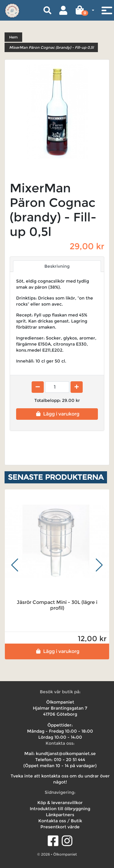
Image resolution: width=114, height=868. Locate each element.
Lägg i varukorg (57, 414)
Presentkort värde (60, 827)
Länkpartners (60, 815)
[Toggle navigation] (107, 10)
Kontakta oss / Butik (60, 821)
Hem (13, 37)
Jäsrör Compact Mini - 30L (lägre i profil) (57, 605)
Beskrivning (57, 266)
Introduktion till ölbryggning (60, 809)
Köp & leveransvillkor (60, 803)
